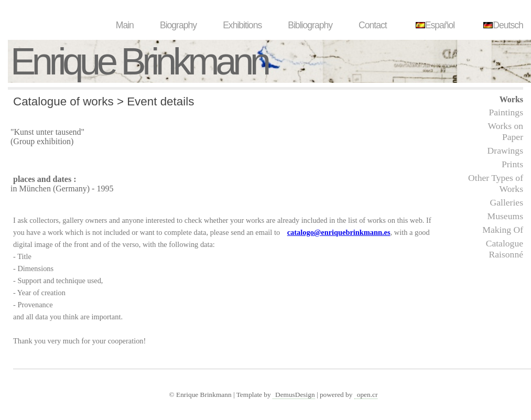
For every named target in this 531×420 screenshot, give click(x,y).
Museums (505, 216)
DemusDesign (295, 395)
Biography (178, 25)
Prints (512, 164)
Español (434, 25)
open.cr (367, 395)
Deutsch (502, 25)
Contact (373, 25)
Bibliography (310, 25)
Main (125, 25)
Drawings (505, 150)
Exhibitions (242, 25)
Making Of (503, 230)
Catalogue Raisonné (505, 249)
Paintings (506, 112)
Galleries (506, 202)
